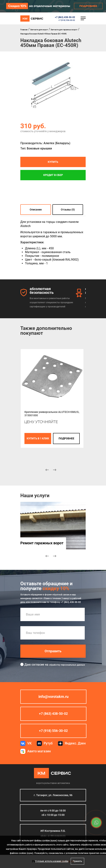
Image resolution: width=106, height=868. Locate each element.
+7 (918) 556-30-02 (67, 20)
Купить (53, 162)
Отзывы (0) (68, 210)
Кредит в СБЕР (53, 175)
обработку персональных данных (67, 665)
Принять (77, 861)
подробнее (66, 438)
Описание (36, 210)
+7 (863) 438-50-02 (65, 17)
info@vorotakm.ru (53, 697)
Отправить (53, 651)
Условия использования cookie (52, 861)
